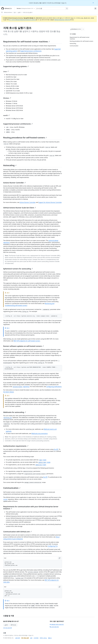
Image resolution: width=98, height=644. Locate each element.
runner (5, 499)
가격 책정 (36, 638)
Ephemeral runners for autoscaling (18, 269)
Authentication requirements (16, 446)
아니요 (13, 625)
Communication (12, 488)
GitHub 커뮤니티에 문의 (57, 624)
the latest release (8, 392)
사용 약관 (18, 638)
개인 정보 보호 (25, 638)
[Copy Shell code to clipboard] (60, 558)
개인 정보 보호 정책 (8, 628)
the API (56, 449)
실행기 (19, 12)
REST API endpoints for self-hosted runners (27, 341)
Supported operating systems (16, 66)
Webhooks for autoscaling (15, 412)
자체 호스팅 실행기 (28, 12)
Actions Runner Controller (15, 183)
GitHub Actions (8, 12)
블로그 (50, 638)
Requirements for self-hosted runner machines (27, 41)
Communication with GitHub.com (18, 532)
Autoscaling (10, 165)
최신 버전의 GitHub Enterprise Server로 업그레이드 (22, 20)
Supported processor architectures (31, 51)
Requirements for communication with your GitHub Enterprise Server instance (31, 508)
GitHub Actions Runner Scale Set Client (20, 208)
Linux (6, 72)
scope (42, 460)
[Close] (93, 3)
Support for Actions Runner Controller (50, 202)
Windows (7, 98)
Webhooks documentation (39, 434)
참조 (15, 12)
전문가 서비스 (43, 638)
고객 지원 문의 (54, 627)
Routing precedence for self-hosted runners (25, 138)
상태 (31, 638)
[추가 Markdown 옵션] (83, 29)
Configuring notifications (54, 387)
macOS (6, 115)
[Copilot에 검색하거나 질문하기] (52, 8)
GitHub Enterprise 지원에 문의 (62, 20)
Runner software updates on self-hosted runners (24, 346)
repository (21, 387)
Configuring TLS (53, 546)
